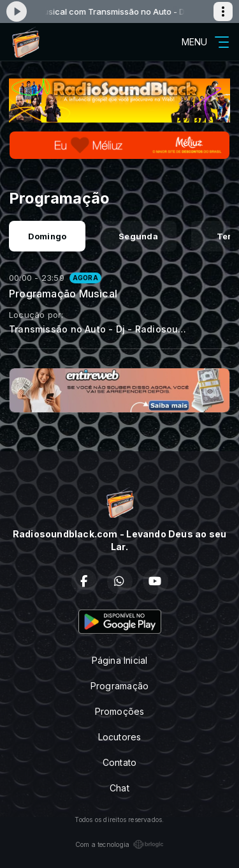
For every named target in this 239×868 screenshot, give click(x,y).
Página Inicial (120, 660)
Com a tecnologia (119, 844)
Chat (119, 788)
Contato (119, 762)
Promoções (120, 711)
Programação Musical (63, 294)
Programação (119, 686)
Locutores (120, 737)
